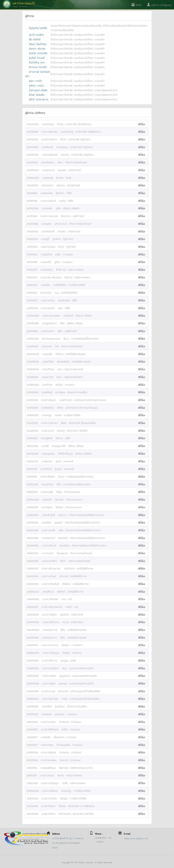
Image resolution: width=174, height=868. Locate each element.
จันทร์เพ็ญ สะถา (37, 62)
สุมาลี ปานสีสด (36, 35)
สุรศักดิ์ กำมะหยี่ (37, 58)
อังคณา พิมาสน (37, 48)
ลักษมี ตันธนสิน (37, 94)
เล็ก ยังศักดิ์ (35, 39)
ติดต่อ (137, 5)
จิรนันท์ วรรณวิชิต (38, 53)
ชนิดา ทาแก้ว (35, 81)
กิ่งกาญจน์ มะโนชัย (38, 90)
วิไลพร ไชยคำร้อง (38, 44)
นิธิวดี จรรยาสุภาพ (39, 99)
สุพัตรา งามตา (36, 85)
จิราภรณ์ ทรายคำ (38, 67)
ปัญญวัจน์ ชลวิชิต (38, 28)
